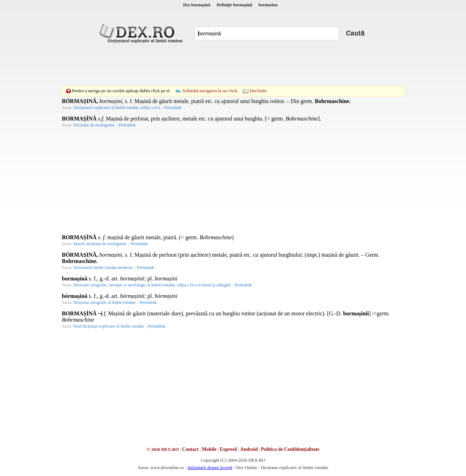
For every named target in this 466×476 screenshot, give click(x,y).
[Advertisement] (233, 65)
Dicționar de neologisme (94, 125)
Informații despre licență (210, 467)
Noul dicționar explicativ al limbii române (109, 326)
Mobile (209, 449)
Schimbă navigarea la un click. (210, 91)
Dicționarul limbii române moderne (103, 268)
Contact (190, 449)
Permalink (173, 108)
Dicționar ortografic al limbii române (104, 302)
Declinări (258, 91)
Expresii (228, 449)
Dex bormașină (197, 5)
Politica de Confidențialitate (290, 449)
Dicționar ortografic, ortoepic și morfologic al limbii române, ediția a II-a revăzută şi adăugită (152, 285)
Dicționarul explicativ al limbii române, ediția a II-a (117, 108)
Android (249, 449)
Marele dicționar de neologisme (100, 244)
